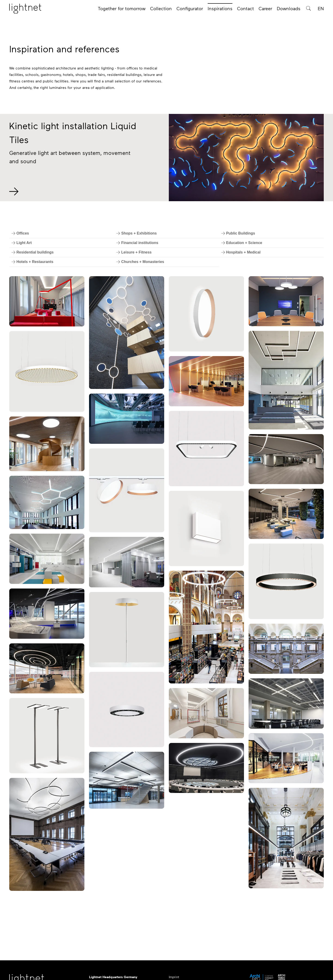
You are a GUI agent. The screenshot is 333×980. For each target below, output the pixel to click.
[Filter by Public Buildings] (238, 233)
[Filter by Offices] (20, 233)
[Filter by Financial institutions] (137, 243)
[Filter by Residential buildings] (33, 252)
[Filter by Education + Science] (242, 243)
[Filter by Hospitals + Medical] (241, 252)
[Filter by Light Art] (22, 243)
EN (321, 10)
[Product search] (308, 10)
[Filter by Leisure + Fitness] (134, 252)
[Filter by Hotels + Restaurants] (32, 262)
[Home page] (25, 10)
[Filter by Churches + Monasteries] (140, 262)
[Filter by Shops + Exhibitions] (136, 233)
